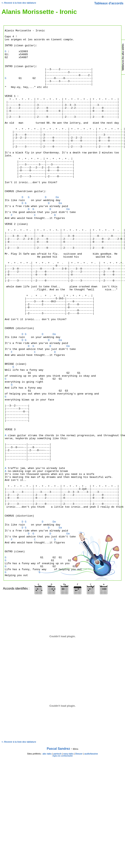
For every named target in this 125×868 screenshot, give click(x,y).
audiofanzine (91, 863)
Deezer (79, 863)
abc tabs (47, 863)
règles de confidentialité (63, 865)
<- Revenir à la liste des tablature (19, 3)
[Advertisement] (105, 122)
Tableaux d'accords (109, 3)
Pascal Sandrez (58, 858)
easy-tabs (68, 863)
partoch (57, 863)
